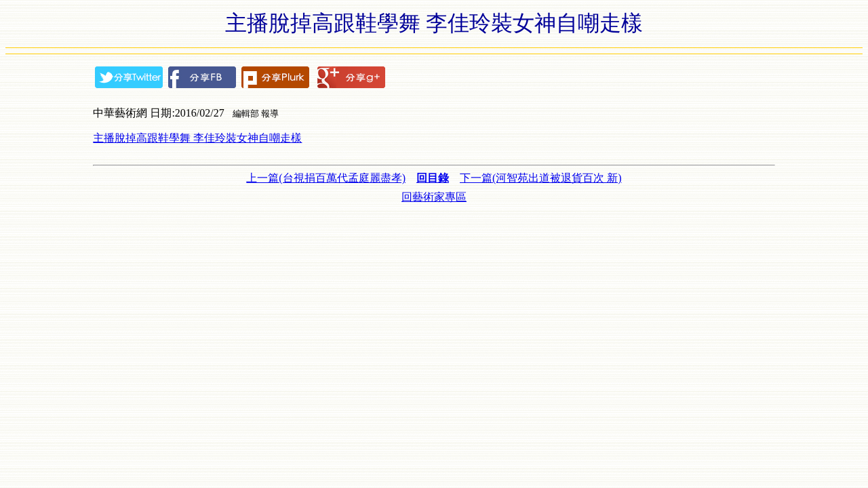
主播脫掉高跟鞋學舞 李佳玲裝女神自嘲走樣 (197, 138)
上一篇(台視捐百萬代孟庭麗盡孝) (326, 178)
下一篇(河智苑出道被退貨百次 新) (541, 178)
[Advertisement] (434, 235)
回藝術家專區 (434, 197)
